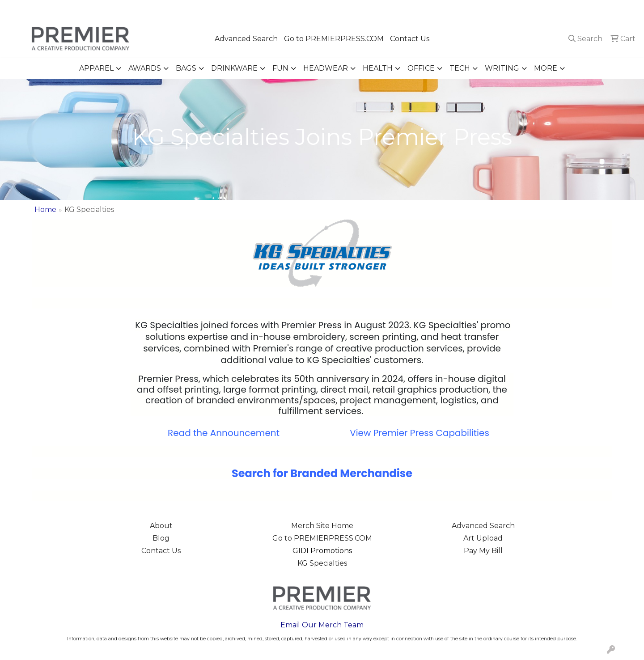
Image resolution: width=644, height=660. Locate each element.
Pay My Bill (483, 551)
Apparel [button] (96, 68)
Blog (161, 538)
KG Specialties (322, 563)
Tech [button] (460, 68)
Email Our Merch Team (322, 625)
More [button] (546, 68)
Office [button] (421, 68)
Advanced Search (246, 39)
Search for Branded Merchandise (322, 473)
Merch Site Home (322, 526)
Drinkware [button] (234, 68)
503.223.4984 (508, 10)
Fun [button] (280, 68)
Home (45, 209)
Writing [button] (502, 68)
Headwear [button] (326, 68)
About (161, 526)
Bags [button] (186, 68)
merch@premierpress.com (586, 10)
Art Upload (483, 538)
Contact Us (410, 39)
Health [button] (378, 68)
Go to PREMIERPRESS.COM (334, 39)
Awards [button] (145, 68)
